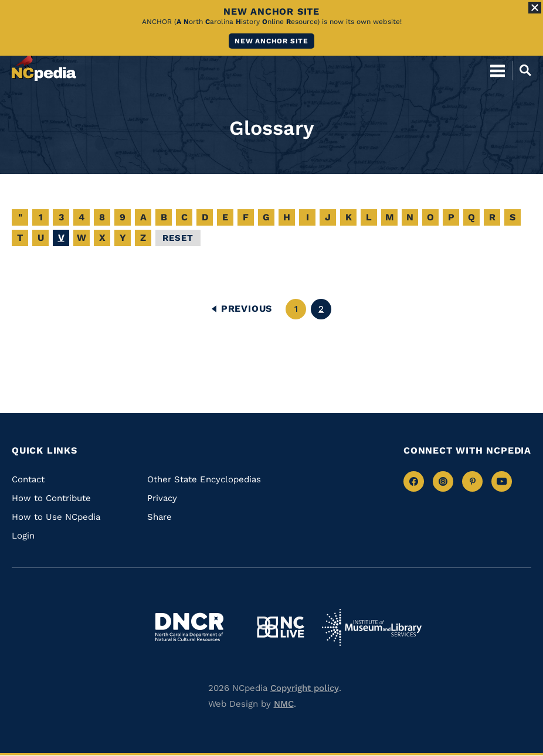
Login (23, 536)
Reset (178, 238)
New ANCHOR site (271, 41)
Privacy (162, 498)
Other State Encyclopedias (204, 479)
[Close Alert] (535, 8)
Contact (28, 479)
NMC (284, 704)
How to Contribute (51, 498)
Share (159, 517)
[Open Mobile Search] (522, 70)
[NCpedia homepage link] (44, 65)
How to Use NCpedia (56, 517)
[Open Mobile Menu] (498, 70)
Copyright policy (305, 688)
